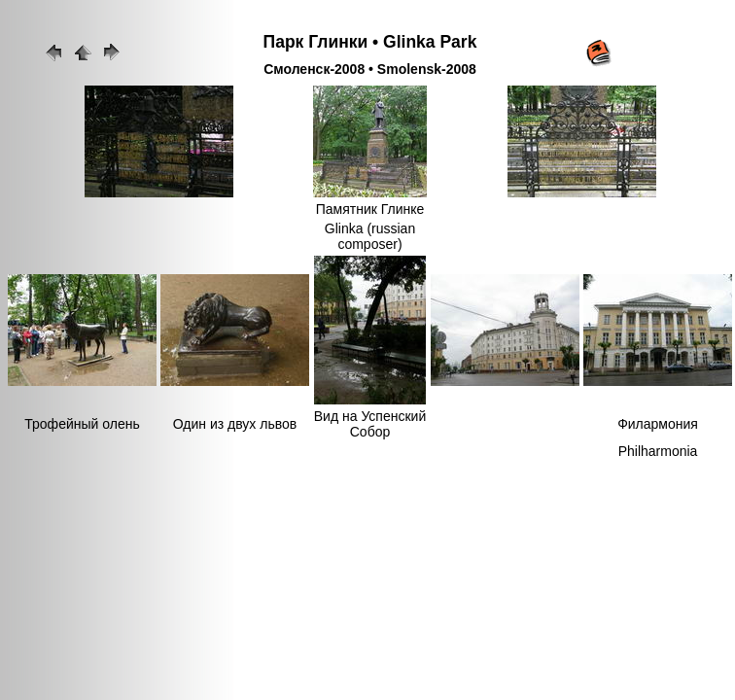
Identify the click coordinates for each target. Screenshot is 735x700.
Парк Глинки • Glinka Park (370, 42)
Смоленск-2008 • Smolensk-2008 (370, 69)
